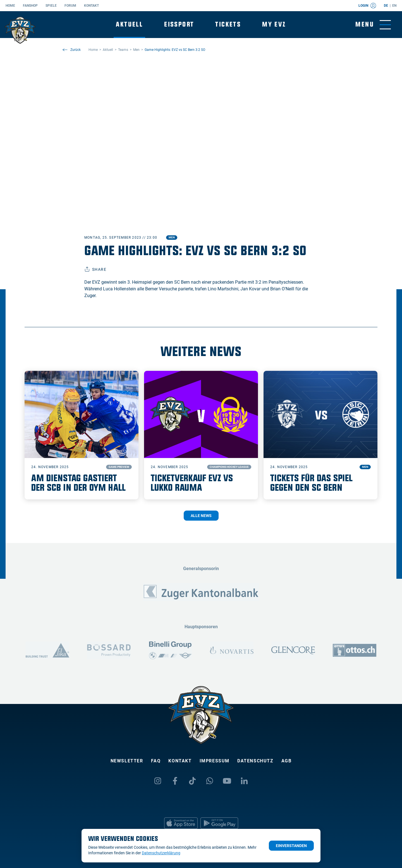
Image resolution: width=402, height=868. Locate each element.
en (394, 6)
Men (172, 237)
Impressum (215, 761)
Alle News (201, 516)
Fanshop (30, 6)
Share (95, 269)
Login (367, 6)
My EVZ (274, 24)
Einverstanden (291, 846)
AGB (287, 761)
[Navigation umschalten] (373, 25)
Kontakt (91, 6)
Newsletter (127, 761)
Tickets (228, 24)
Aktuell (129, 24)
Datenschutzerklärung (161, 853)
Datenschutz (255, 761)
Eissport (179, 24)
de (386, 6)
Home (10, 6)
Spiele (51, 6)
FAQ (156, 761)
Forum (70, 6)
